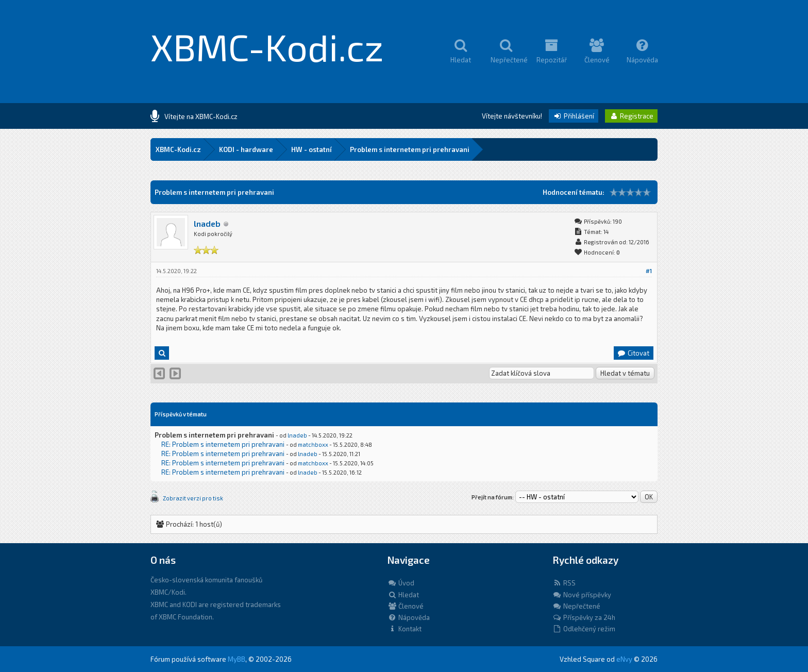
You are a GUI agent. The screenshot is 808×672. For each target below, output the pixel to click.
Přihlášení (574, 116)
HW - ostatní (312, 149)
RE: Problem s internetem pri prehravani (223, 444)
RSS (564, 583)
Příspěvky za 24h (584, 617)
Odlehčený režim (584, 629)
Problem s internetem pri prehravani (410, 149)
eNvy (624, 659)
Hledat (403, 595)
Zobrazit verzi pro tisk (193, 498)
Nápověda (409, 617)
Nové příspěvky (582, 595)
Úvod (401, 583)
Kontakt (405, 629)
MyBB (237, 659)
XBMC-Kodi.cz (267, 46)
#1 (649, 271)
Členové (406, 606)
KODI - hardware (246, 149)
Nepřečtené (576, 606)
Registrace (631, 116)
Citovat (633, 353)
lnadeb (207, 223)
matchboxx (313, 444)
